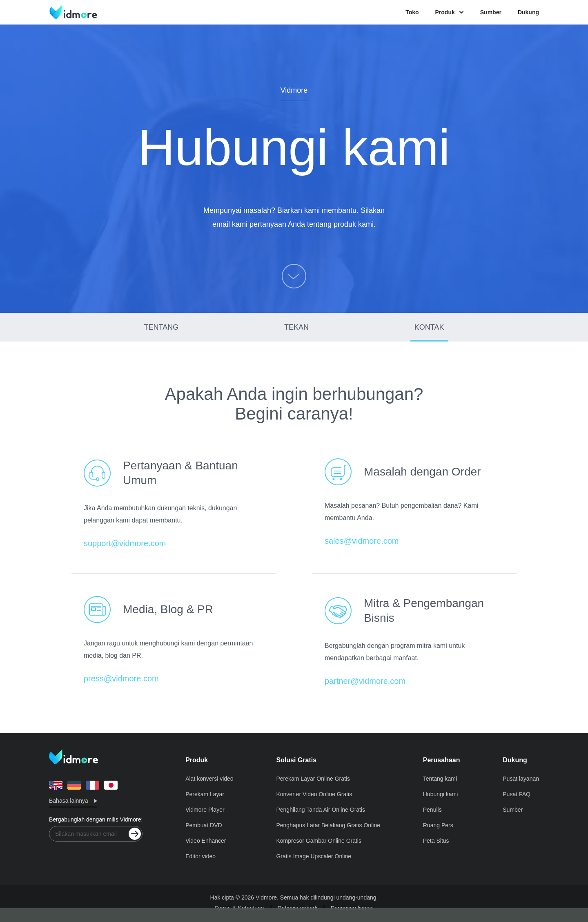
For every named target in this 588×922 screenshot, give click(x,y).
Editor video (200, 856)
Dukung (528, 12)
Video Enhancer (206, 841)
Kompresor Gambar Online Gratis (319, 841)
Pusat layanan (521, 779)
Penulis (432, 810)
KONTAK (429, 327)
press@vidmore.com (121, 679)
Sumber (491, 12)
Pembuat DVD (204, 825)
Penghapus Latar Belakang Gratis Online (328, 825)
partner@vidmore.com (365, 681)
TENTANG (161, 327)
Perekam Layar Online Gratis (313, 779)
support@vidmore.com (125, 543)
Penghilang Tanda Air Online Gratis (321, 810)
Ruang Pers (438, 825)
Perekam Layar (205, 794)
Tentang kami (440, 779)
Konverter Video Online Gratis (314, 794)
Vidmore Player (205, 810)
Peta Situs (436, 841)
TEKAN (296, 327)
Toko (412, 12)
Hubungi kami (441, 794)
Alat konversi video (209, 779)
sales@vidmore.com (362, 541)
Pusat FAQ (517, 794)
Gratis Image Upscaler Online (314, 856)
